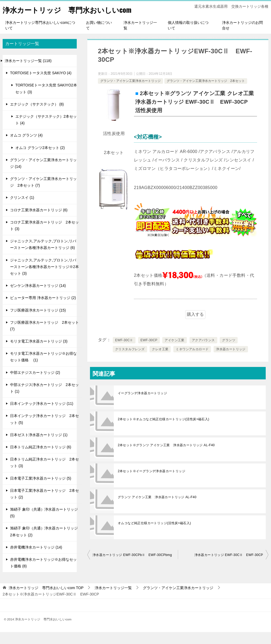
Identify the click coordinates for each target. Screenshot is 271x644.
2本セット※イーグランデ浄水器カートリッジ (152, 483)
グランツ (229, 352)
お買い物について (99, 37)
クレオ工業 (160, 361)
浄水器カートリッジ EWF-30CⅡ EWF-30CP (229, 567)
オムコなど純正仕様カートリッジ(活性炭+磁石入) (154, 535)
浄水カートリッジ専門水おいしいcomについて (40, 37)
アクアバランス (203, 352)
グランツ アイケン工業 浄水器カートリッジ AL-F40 (157, 509)
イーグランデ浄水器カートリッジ (142, 405)
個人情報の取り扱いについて (188, 37)
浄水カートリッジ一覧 (140, 37)
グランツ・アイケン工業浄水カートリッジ (130, 93)
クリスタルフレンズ (130, 361)
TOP (46, 600)
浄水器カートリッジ (231, 361)
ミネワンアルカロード (192, 361)
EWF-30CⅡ (124, 352)
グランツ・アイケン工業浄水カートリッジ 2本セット (206, 93)
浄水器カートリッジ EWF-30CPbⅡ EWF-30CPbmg (132, 567)
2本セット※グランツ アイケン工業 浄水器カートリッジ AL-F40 (166, 457)
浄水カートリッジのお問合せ (242, 37)
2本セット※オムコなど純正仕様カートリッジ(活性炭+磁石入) (164, 431)
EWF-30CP (149, 352)
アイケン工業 (174, 352)
